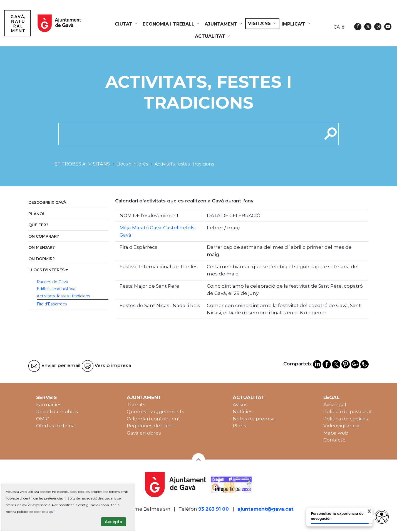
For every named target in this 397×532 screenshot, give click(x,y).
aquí (50, 512)
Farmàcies (49, 405)
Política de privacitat (348, 411)
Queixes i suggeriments (156, 411)
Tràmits (136, 405)
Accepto (114, 522)
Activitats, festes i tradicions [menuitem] (63, 296)
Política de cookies (346, 419)
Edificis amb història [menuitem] (56, 289)
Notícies (243, 411)
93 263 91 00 (214, 509)
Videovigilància (341, 426)
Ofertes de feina (55, 426)
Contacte (334, 440)
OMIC (43, 419)
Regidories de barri (150, 426)
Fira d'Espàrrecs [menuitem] (52, 304)
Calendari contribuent (153, 419)
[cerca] (188, 134)
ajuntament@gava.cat (266, 509)
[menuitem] (126, 24)
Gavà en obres (144, 433)
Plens (240, 426)
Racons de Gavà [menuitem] (52, 282)
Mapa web (336, 433)
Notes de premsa (254, 419)
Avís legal (335, 405)
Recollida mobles (57, 411)
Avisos (240, 405)
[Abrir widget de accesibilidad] (382, 517)
